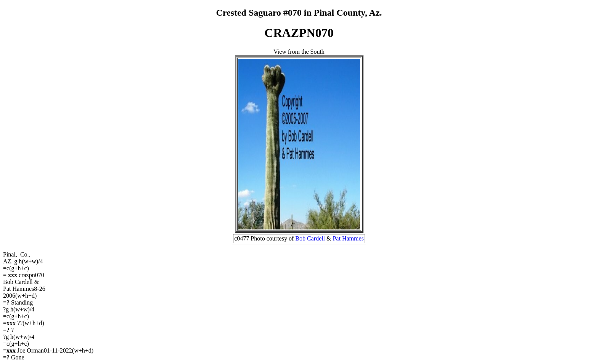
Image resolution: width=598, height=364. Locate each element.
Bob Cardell (310, 238)
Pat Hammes (348, 238)
